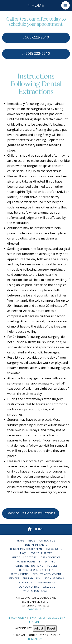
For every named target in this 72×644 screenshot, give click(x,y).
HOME (36, 529)
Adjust (39, 628)
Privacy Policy (16, 618)
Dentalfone (36, 639)
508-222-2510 (36, 37)
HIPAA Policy (37, 618)
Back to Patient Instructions (31, 513)
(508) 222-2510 (36, 53)
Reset (51, 628)
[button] (65, 5)
